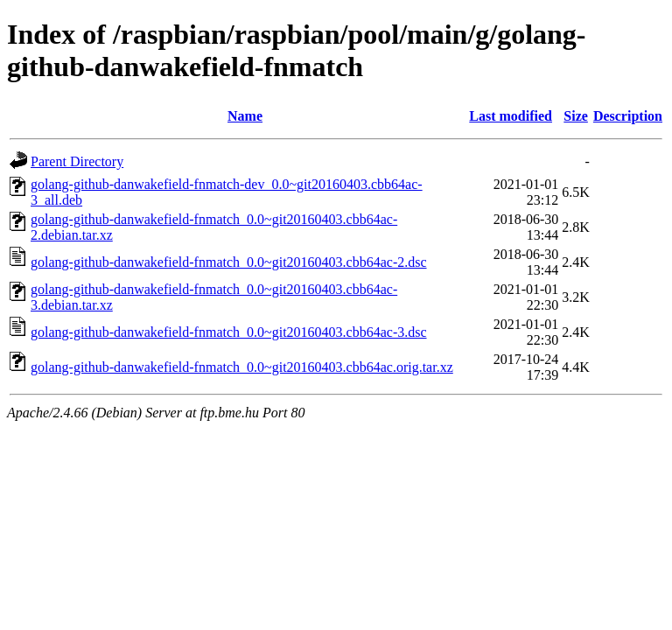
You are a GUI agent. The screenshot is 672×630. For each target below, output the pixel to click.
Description (628, 116)
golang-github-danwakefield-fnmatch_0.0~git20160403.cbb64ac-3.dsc (229, 332)
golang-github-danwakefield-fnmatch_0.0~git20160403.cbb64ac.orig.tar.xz (242, 367)
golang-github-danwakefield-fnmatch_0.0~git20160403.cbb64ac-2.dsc (229, 262)
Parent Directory (77, 161)
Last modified (511, 116)
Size (576, 116)
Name (245, 116)
